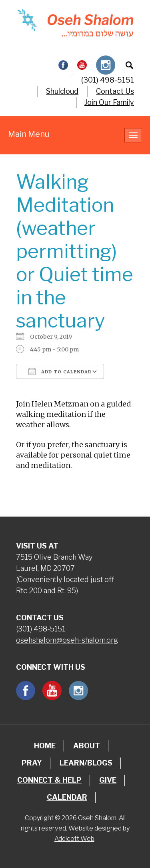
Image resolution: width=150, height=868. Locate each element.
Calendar (67, 797)
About (87, 746)
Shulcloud (62, 91)
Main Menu (29, 134)
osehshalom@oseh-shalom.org (67, 640)
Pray (32, 763)
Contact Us (115, 91)
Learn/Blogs (86, 763)
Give (108, 780)
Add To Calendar (60, 371)
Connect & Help (49, 780)
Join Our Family (109, 102)
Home (45, 746)
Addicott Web (74, 839)
